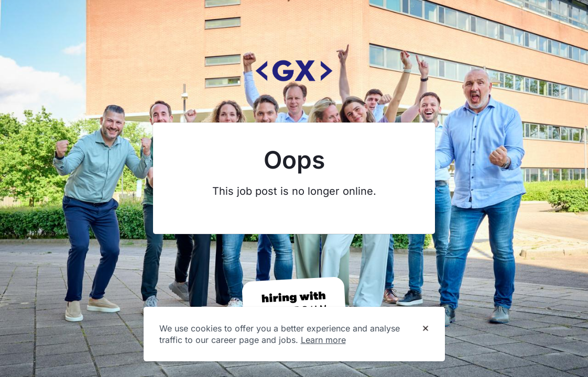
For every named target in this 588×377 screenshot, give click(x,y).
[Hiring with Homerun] (294, 305)
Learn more (323, 340)
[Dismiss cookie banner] (426, 329)
